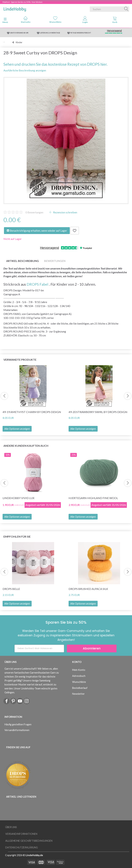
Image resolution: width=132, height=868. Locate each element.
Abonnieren (92, 648)
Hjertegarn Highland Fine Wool (93, 498)
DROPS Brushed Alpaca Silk (88, 589)
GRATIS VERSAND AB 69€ (19, 33)
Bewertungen (34, 212)
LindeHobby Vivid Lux (18, 498)
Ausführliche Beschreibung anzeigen (25, 70)
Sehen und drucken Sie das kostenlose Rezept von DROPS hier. (56, 64)
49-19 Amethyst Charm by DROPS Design (32, 412)
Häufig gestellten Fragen (18, 724)
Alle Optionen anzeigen (17, 429)
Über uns (11, 827)
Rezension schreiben (65, 212)
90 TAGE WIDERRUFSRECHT (81, 33)
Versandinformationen (17, 730)
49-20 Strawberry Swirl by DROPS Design (98, 412)
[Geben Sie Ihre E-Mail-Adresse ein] (39, 649)
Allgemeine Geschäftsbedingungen (29, 841)
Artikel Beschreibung (23, 261)
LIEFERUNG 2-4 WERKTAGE (50, 33)
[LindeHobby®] (15, 8)
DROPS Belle (11, 589)
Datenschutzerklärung (22, 847)
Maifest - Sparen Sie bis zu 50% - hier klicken (23, 2)
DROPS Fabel (37, 284)
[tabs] (115, 20)
